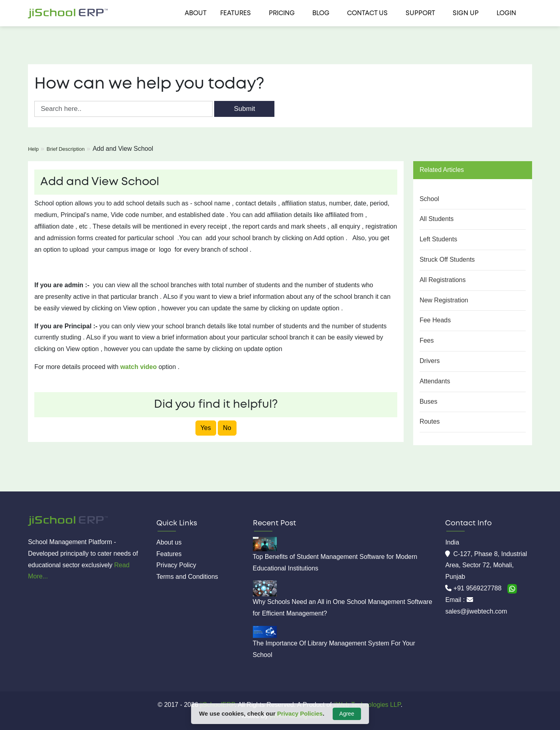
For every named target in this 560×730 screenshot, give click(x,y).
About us (169, 542)
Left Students (438, 239)
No (227, 428)
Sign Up (466, 13)
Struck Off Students (447, 259)
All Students (437, 219)
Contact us (367, 13)
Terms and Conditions (187, 577)
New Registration (444, 300)
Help (33, 149)
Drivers (430, 361)
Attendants (435, 381)
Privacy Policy (176, 565)
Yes (206, 428)
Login (506, 13)
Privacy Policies (300, 713)
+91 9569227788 (478, 588)
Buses (428, 401)
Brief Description (66, 149)
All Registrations (443, 280)
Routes (430, 421)
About (196, 13)
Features (236, 13)
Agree (347, 714)
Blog (321, 13)
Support (420, 13)
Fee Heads (435, 320)
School (429, 199)
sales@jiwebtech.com (476, 611)
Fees (427, 340)
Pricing (282, 13)
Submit (244, 109)
